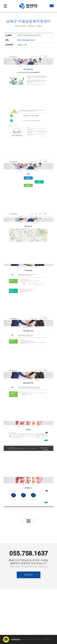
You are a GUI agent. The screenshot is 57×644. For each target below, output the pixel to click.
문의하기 (29, 575)
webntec (12, 639)
